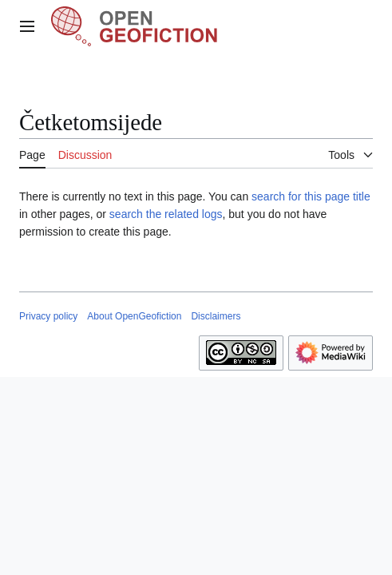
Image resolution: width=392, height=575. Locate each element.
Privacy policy (48, 316)
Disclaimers (216, 316)
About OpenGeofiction (134, 316)
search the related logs (166, 214)
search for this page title (311, 196)
